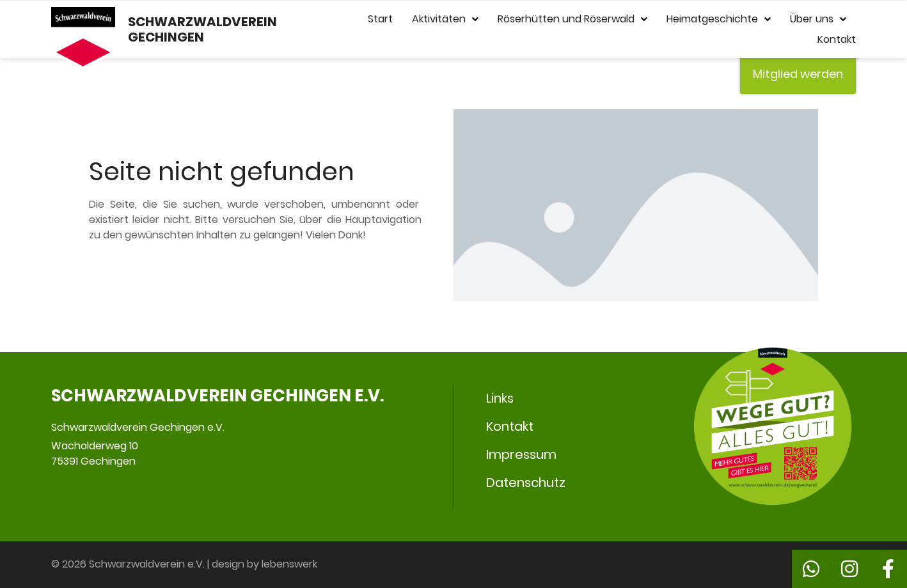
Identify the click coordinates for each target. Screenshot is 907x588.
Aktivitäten (445, 19)
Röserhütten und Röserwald (572, 19)
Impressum (521, 454)
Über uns (818, 19)
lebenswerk (289, 564)
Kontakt (837, 39)
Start (380, 19)
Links (500, 398)
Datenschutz (526, 483)
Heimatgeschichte (719, 19)
